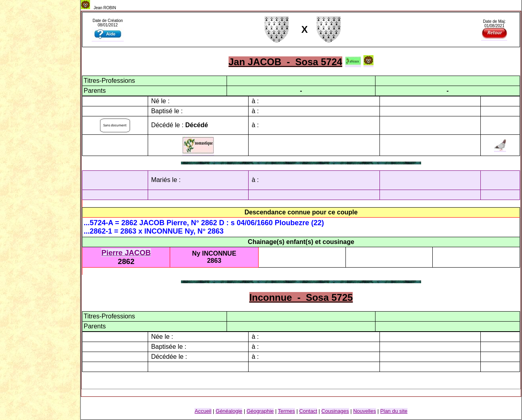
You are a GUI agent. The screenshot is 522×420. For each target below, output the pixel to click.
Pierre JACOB (126, 253)
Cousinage (335, 411)
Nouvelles (364, 411)
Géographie (260, 411)
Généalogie (229, 411)
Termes (286, 411)
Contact (308, 411)
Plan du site (394, 411)
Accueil (203, 411)
